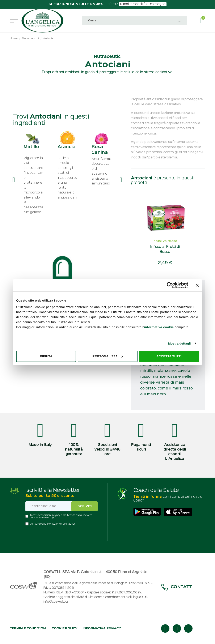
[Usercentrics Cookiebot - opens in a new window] (170, 285)
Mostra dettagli (179, 343)
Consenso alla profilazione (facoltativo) (52, 524)
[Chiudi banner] (197, 285)
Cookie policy (65, 628)
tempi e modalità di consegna (143, 4)
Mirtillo (31, 151)
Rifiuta (46, 356)
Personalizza (108, 356)
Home (14, 39)
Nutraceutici (30, 39)
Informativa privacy (102, 628)
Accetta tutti (169, 356)
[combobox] (134, 20)
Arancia (67, 151)
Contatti (177, 587)
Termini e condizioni (28, 628)
